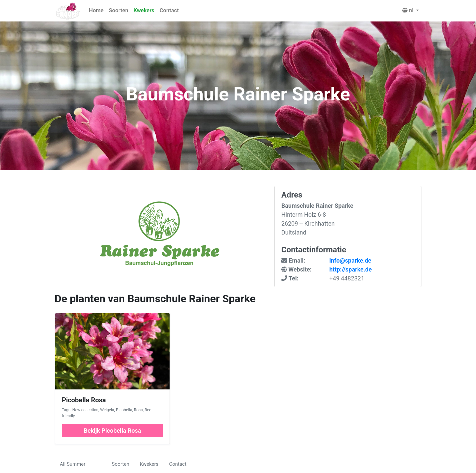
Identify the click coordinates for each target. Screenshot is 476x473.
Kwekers (144, 10)
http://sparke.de (350, 269)
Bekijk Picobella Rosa (112, 431)
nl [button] (409, 10)
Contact (169, 10)
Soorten (119, 10)
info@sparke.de (350, 260)
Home (96, 10)
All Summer (73, 464)
